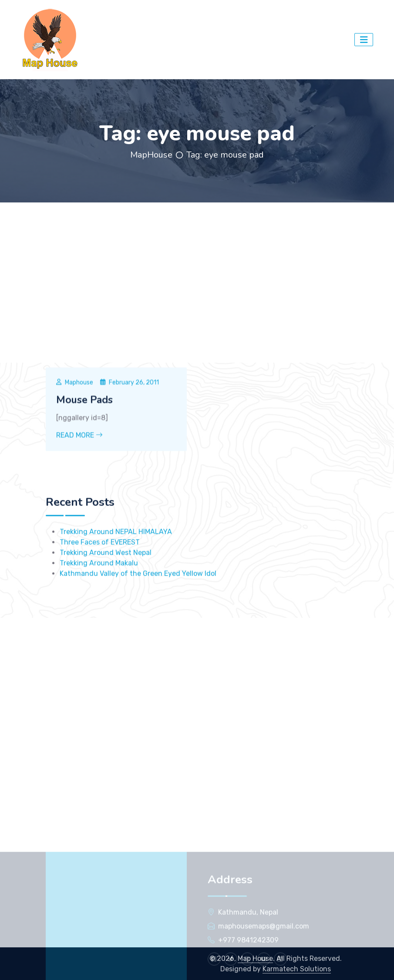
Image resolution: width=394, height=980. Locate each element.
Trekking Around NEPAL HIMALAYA (116, 574)
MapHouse (151, 155)
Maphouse (79, 427)
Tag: (225, 155)
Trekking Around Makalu (99, 606)
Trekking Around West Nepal (106, 595)
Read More (79, 480)
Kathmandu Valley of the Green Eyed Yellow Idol (138, 616)
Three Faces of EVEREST (100, 585)
